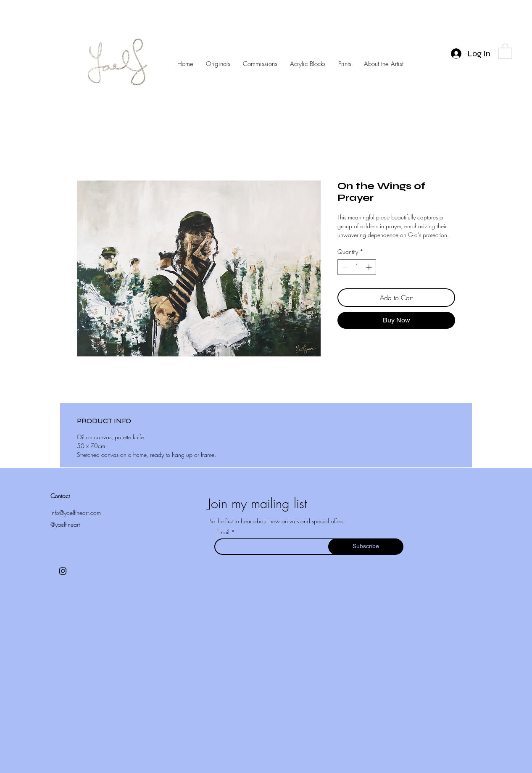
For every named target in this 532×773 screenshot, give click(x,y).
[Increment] (370, 267)
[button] (505, 51)
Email (224, 532)
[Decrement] (344, 267)
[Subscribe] (366, 547)
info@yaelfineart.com (76, 513)
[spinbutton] (357, 267)
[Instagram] (63, 571)
